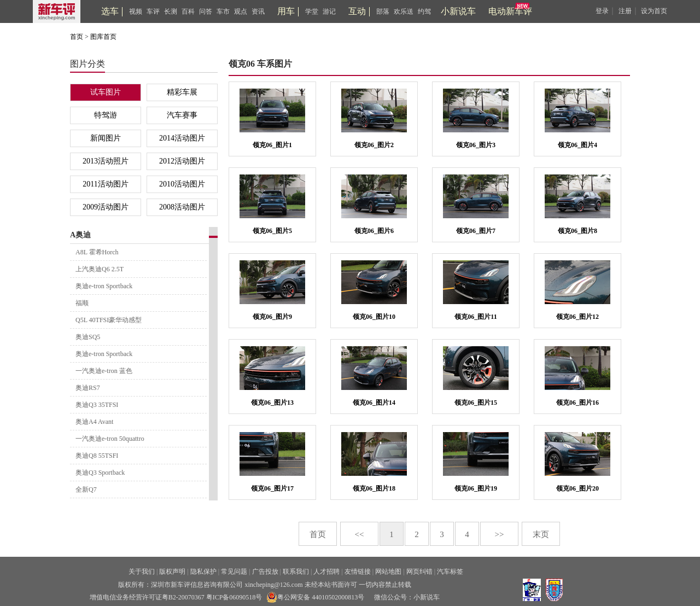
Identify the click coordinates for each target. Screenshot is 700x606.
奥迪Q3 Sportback (100, 473)
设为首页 (654, 11)
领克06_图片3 (476, 145)
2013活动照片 (106, 161)
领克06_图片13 (272, 403)
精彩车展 (182, 92)
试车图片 (106, 92)
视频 (136, 11)
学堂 (312, 11)
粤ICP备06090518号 (234, 597)
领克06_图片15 (476, 403)
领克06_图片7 (476, 231)
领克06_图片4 (577, 145)
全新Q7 (86, 490)
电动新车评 (510, 11)
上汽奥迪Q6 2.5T (100, 269)
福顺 (82, 303)
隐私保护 (203, 572)
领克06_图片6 (374, 231)
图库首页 (103, 37)
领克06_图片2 (374, 145)
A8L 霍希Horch (97, 252)
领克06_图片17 (272, 488)
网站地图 (388, 572)
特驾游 (106, 115)
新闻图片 (106, 138)
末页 (541, 534)
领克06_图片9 (272, 317)
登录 (602, 11)
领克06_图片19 (476, 488)
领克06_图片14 (374, 403)
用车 (286, 11)
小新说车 (458, 11)
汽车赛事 (182, 115)
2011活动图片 (105, 184)
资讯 (258, 11)
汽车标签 (450, 572)
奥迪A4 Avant (94, 422)
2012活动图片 (182, 161)
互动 (357, 11)
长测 (171, 11)
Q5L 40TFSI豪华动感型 (109, 320)
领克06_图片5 (272, 231)
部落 (383, 11)
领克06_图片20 (577, 488)
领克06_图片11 (476, 317)
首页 (77, 37)
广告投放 (265, 572)
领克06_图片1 (272, 145)
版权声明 (172, 572)
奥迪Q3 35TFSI (97, 405)
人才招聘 (326, 572)
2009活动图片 (106, 207)
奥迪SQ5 (88, 337)
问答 (206, 11)
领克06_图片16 (577, 403)
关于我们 (142, 572)
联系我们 (296, 572)
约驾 (424, 11)
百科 (188, 11)
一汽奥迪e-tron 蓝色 (104, 371)
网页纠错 (419, 572)
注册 (625, 11)
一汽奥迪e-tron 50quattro (110, 439)
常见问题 (234, 572)
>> (500, 534)
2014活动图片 (182, 138)
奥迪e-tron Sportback (104, 286)
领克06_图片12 (577, 317)
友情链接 (358, 572)
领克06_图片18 (374, 488)
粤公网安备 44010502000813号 (315, 597)
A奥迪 (80, 235)
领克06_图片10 (374, 317)
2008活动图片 (182, 207)
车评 (153, 11)
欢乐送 (404, 11)
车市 (223, 11)
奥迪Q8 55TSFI (97, 456)
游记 (329, 11)
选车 (110, 11)
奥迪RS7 (88, 388)
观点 (241, 11)
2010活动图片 (182, 184)
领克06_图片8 (577, 231)
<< (360, 534)
